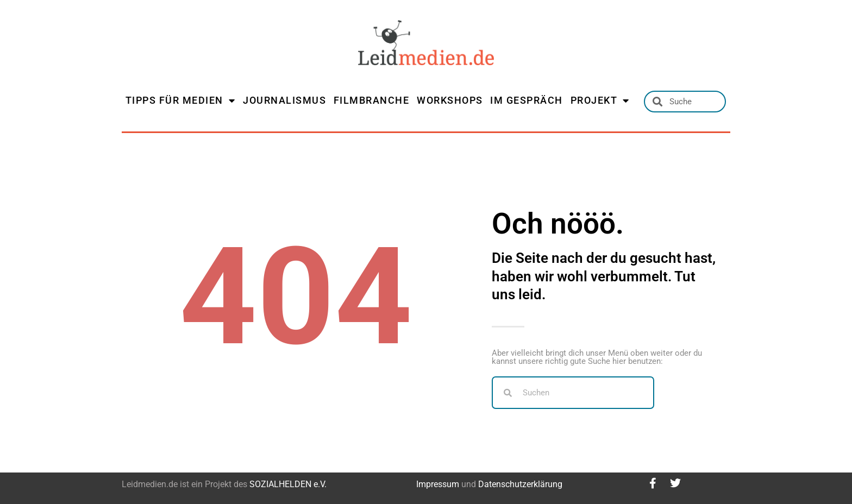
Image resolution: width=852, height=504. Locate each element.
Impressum (438, 484)
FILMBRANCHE (372, 100)
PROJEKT (600, 100)
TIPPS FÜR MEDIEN (181, 100)
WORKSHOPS (450, 100)
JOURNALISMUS (284, 100)
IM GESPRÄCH (527, 100)
